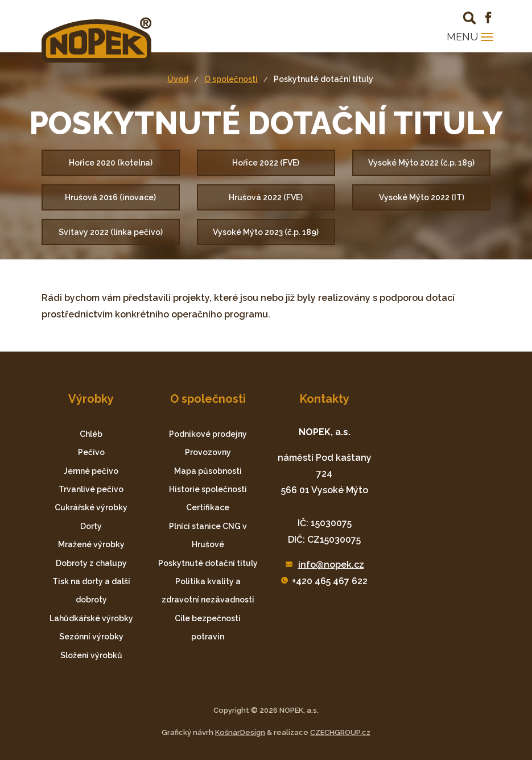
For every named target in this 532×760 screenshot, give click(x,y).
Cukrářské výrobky (91, 507)
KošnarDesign (240, 732)
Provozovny (208, 452)
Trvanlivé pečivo (91, 489)
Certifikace (208, 507)
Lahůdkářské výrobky (91, 618)
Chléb (91, 434)
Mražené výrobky (91, 544)
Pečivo (91, 452)
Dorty (91, 526)
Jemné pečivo (91, 471)
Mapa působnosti (208, 471)
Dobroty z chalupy (91, 563)
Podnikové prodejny (208, 434)
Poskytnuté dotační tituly (323, 79)
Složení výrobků (91, 655)
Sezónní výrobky (91, 637)
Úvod (178, 79)
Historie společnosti (208, 489)
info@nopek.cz (331, 565)
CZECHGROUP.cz (340, 732)
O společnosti (231, 79)
